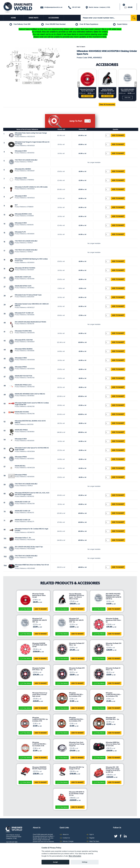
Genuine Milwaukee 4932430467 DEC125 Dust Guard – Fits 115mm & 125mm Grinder (107, 90)
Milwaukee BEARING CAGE (23, 214)
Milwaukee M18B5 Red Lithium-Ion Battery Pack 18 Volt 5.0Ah (113, 744)
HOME (13, 18)
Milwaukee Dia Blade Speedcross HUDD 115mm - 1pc (114, 620)
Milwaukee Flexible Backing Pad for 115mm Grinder (87, 90)
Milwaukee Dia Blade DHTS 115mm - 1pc (39, 669)
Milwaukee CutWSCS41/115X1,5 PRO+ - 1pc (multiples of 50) (114, 694)
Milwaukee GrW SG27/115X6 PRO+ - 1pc (112, 718)
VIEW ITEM (127, 98)
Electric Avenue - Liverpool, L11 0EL (98, 7)
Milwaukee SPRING (21, 367)
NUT (16, 205)
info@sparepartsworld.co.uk (51, 7)
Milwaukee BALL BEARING (23, 169)
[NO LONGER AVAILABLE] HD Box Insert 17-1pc (29, 547)
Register (90, 838)
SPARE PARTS (33, 18)
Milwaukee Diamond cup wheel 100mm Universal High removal (40, 694)
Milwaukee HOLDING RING (23, 331)
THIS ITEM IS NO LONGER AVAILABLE (26, 160)
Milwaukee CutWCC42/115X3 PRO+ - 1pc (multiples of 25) (40, 744)
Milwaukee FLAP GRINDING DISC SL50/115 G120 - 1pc (76, 620)
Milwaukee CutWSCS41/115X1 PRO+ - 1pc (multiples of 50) (76, 694)
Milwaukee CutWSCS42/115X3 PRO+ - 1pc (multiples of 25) (77, 719)
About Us (64, 834)
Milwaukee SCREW (21, 151)
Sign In (90, 834)
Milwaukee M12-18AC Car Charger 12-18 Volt (77, 768)
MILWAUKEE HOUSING (22, 412)
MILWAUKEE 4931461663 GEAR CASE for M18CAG (30, 394)
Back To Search (81, 47)
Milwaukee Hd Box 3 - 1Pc (23, 538)
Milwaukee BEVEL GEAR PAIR (24, 340)
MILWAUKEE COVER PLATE (23, 277)
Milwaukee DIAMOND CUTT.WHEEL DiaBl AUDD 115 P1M (40, 645)
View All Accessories (107, 105)
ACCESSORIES (54, 18)
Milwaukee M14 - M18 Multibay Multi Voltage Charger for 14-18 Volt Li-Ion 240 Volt (113, 770)
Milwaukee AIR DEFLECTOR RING (25, 268)
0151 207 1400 (74, 7)
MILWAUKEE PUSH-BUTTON (23, 376)
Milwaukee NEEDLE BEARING (24, 349)
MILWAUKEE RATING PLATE (23, 286)
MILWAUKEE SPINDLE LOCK (23, 385)
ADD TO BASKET (87, 96)
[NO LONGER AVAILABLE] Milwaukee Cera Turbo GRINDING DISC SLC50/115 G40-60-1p (127, 90)
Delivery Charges (66, 841)
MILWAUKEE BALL (20, 466)
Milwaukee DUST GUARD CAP (24, 313)
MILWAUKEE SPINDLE (21, 430)
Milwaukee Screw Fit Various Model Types (28, 295)
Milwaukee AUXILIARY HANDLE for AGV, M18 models (31, 187)
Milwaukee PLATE (20, 232)
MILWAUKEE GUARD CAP (22, 502)
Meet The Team (93, 841)
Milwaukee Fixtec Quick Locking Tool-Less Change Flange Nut (77, 744)
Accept (55, 862)
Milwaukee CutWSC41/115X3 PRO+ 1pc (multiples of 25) (40, 719)
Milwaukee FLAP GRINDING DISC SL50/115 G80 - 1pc (39, 620)
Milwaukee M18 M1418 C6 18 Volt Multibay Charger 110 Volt (77, 794)
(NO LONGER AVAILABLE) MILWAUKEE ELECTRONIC (31, 322)
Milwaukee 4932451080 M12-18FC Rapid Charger (39, 768)
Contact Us (65, 838)
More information (75, 856)
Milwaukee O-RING (21, 178)
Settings (85, 862)
